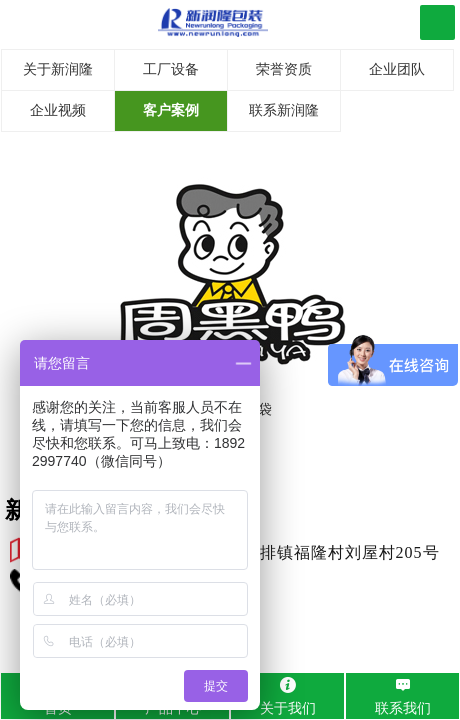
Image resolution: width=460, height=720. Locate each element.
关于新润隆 (58, 69)
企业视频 (58, 110)
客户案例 (171, 110)
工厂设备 (171, 69)
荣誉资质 (284, 69)
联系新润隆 (284, 110)
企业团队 (397, 69)
